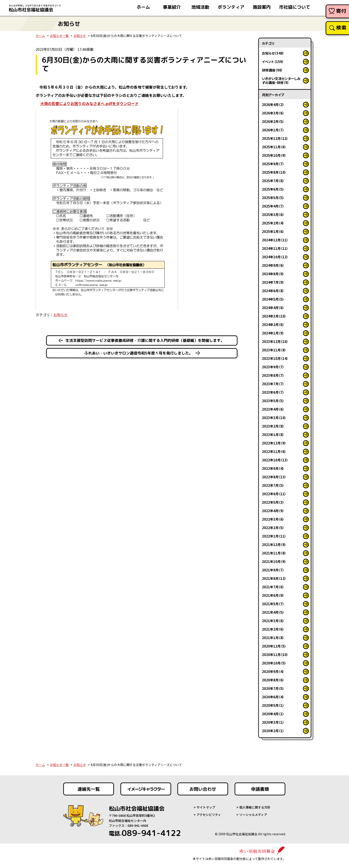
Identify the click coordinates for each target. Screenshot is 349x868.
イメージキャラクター (146, 789)
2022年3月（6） (273, 519)
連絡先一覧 (89, 789)
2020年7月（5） (273, 688)
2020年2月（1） (273, 731)
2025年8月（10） (274, 172)
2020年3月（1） (273, 722)
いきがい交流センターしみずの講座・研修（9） (281, 80)
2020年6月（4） (273, 697)
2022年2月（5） (273, 528)
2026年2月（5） (273, 121)
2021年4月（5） (273, 612)
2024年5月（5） (273, 299)
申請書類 (260, 789)
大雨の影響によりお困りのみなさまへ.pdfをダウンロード (89, 103)
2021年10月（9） (274, 561)
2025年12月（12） (275, 138)
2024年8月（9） (273, 274)
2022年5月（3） (273, 502)
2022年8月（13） (274, 477)
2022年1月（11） (274, 536)
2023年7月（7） (273, 384)
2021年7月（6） (273, 587)
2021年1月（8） (273, 638)
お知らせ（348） (273, 53)
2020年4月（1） (273, 714)
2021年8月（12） (274, 578)
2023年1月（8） (273, 435)
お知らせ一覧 (59, 36)
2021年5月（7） (273, 604)
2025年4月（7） (273, 206)
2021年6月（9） (273, 595)
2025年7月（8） (273, 181)
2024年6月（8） (273, 291)
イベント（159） (273, 62)
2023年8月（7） (273, 375)
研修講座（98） (272, 70)
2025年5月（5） (273, 198)
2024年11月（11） (275, 248)
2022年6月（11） (274, 494)
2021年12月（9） (274, 545)
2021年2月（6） (273, 629)
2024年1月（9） (273, 333)
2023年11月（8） (274, 350)
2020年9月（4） (273, 671)
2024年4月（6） (273, 308)
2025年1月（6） (273, 231)
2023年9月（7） (273, 367)
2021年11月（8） (274, 553)
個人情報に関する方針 (255, 807)
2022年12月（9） (274, 443)
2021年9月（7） (273, 570)
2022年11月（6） (274, 451)
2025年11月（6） (274, 147)
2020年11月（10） (275, 655)
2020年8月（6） (273, 680)
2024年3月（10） (274, 316)
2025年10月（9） (274, 155)
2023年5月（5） (273, 401)
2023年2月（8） (273, 426)
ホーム (40, 36)
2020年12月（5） (274, 646)
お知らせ (80, 36)
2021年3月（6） (273, 621)
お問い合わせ (203, 789)
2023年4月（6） (273, 409)
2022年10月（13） (275, 460)
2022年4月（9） (273, 511)
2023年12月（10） (275, 341)
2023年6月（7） (273, 392)
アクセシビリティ (209, 815)
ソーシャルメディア (253, 815)
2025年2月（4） (273, 223)
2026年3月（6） (273, 113)
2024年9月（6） (273, 265)
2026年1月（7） (273, 130)
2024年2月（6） (273, 325)
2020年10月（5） (274, 663)
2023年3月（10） (274, 418)
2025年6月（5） (273, 189)
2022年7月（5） (273, 485)
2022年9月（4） (273, 468)
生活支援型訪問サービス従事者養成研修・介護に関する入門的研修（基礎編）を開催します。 (145, 340)
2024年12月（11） (275, 240)
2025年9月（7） (273, 164)
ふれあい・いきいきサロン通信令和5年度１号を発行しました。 (139, 353)
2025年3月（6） (273, 215)
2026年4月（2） (273, 105)
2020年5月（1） (273, 705)
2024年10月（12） (275, 257)
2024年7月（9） (273, 282)
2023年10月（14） (275, 358)
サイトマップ (206, 807)
